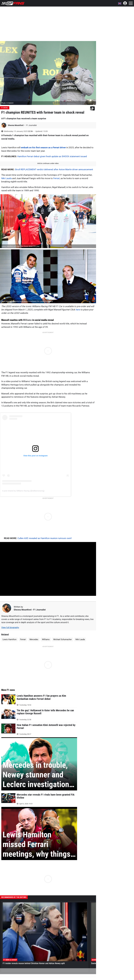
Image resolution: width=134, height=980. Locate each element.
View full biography (10, 627)
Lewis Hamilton (9, 639)
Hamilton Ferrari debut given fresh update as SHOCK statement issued (52, 156)
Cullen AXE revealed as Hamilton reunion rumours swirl (45, 538)
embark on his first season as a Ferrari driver (43, 147)
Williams (27, 320)
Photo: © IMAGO (7, 103)
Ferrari (56, 178)
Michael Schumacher (63, 639)
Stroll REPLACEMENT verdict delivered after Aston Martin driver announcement (54, 169)
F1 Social (5, 108)
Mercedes (34, 639)
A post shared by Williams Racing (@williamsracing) (23, 491)
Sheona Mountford (16, 125)
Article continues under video (48, 163)
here (78, 310)
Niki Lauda (6, 178)
